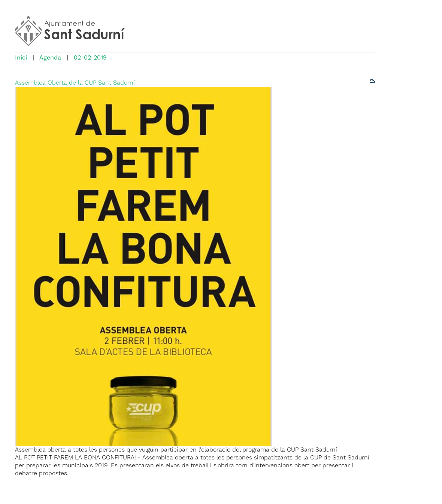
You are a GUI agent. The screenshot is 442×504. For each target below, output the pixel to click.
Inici (21, 58)
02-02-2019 (90, 58)
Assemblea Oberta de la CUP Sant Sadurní (75, 83)
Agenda (50, 58)
